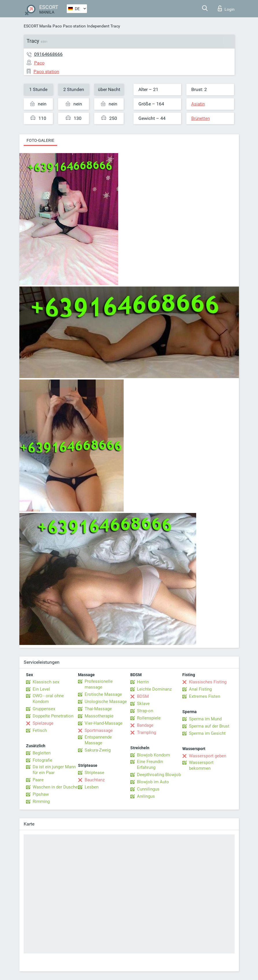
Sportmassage (99, 730)
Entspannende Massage (98, 740)
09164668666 (48, 54)
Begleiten (42, 753)
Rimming (41, 802)
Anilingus (146, 796)
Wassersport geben (208, 756)
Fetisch (40, 730)
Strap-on (145, 711)
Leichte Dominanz (154, 689)
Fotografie (42, 760)
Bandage (145, 725)
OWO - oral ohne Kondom (48, 699)
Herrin (143, 682)
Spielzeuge (43, 723)
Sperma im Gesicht (207, 733)
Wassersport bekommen (201, 765)
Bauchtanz (95, 780)
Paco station (74, 26)
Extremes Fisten (205, 696)
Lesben (92, 787)
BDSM (143, 696)
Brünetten (201, 118)
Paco (57, 26)
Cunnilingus (148, 789)
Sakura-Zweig (98, 750)
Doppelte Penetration (53, 716)
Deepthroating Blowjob (159, 775)
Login (226, 8)
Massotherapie (99, 716)
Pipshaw (41, 794)
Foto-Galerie (40, 140)
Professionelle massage (99, 684)
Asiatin (198, 104)
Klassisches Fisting (208, 682)
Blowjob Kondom (153, 755)
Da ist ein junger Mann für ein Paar (54, 770)
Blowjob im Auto (153, 782)
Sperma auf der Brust (209, 726)
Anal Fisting (200, 689)
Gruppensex (44, 709)
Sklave (143, 704)
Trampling (146, 732)
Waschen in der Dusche (55, 787)
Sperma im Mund (205, 719)
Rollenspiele (149, 718)
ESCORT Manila (38, 26)
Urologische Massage (106, 702)
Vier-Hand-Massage (104, 723)
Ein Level (41, 689)
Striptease (94, 773)
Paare (38, 780)
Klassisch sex (46, 682)
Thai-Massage (98, 709)
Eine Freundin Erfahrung (150, 765)
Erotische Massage (103, 694)
